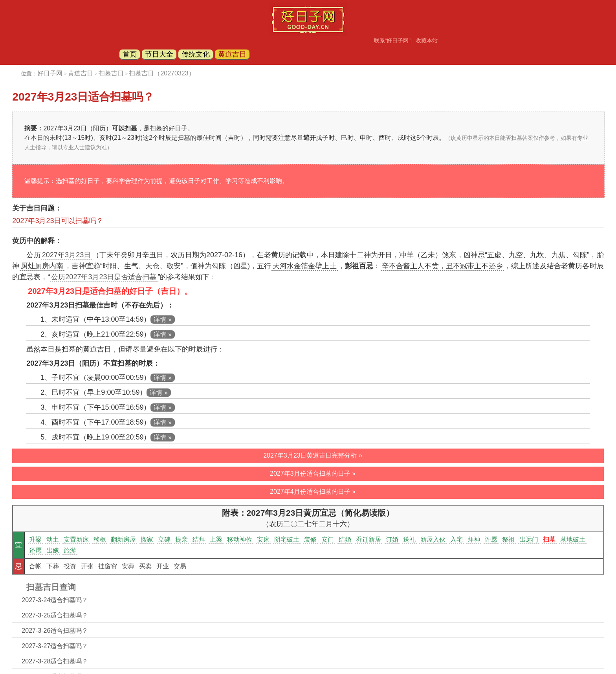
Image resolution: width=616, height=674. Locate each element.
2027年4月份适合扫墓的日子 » (313, 492)
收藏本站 (427, 40)
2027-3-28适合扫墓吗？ (55, 661)
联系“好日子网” (392, 40)
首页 (130, 54)
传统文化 (196, 54)
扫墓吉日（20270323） (162, 73)
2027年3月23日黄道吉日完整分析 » (313, 455)
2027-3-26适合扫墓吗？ (55, 631)
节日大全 (159, 54)
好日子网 (50, 73)
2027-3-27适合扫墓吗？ (55, 646)
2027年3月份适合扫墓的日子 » (313, 473)
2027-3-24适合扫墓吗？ (55, 600)
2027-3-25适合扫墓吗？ (55, 615)
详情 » (162, 320)
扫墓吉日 (111, 73)
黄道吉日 (232, 54)
